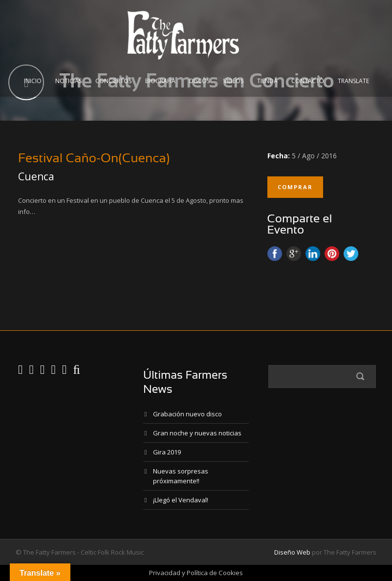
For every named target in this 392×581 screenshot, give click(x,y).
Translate (353, 81)
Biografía (160, 81)
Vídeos (233, 81)
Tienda (267, 81)
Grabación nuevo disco (187, 414)
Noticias (68, 81)
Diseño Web (292, 552)
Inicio (33, 81)
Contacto (308, 81)
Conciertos (113, 81)
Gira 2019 (167, 452)
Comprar (295, 187)
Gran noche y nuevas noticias (197, 433)
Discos (199, 81)
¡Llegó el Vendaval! (181, 500)
